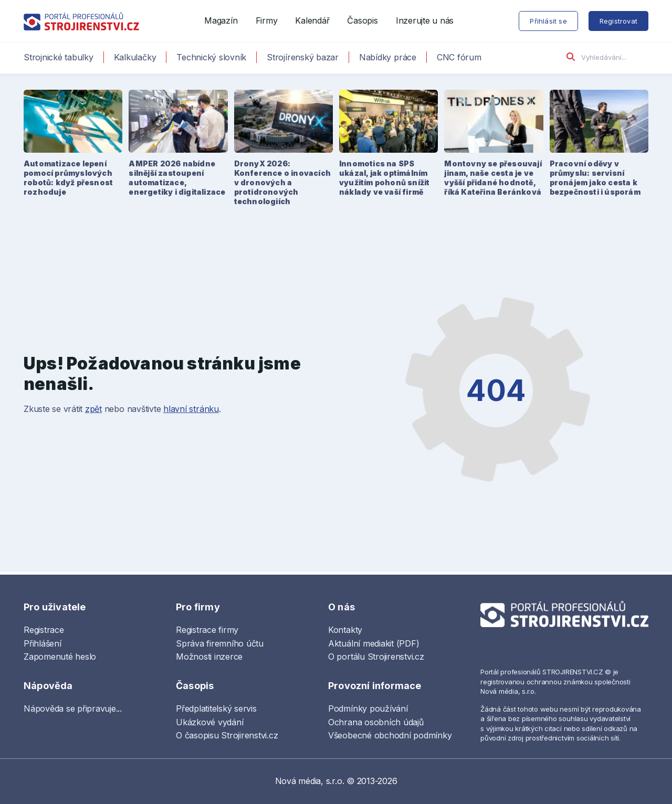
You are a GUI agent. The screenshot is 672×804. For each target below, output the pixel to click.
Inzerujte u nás (425, 20)
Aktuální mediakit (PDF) (374, 643)
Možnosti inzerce (209, 657)
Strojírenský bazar (303, 57)
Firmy (267, 20)
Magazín (221, 20)
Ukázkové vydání (209, 722)
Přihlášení (43, 643)
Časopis (362, 20)
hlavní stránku (191, 409)
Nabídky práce (388, 57)
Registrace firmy (207, 630)
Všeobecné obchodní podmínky (390, 735)
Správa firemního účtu (220, 643)
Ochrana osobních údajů (376, 722)
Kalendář (312, 20)
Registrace (44, 630)
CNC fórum (459, 57)
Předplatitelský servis (216, 708)
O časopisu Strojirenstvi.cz (227, 735)
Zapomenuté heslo (60, 657)
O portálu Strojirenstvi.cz (376, 657)
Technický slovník (211, 57)
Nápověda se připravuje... (73, 708)
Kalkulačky (135, 57)
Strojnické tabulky (59, 57)
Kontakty (345, 630)
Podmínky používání (368, 708)
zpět (93, 409)
